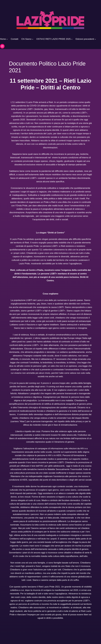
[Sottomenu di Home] (7, 39)
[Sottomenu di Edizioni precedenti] (95, 39)
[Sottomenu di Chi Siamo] (33, 39)
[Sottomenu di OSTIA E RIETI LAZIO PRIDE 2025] (72, 39)
